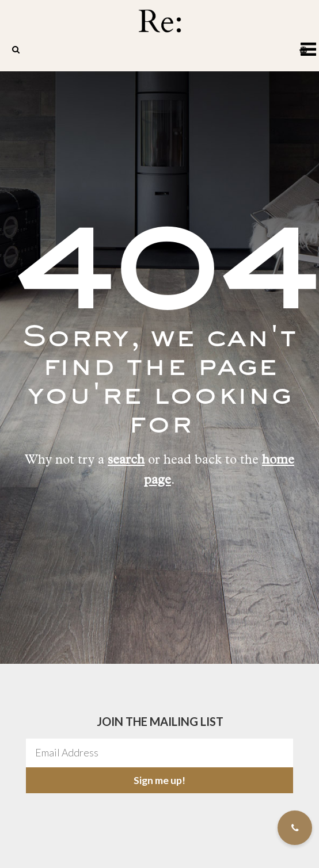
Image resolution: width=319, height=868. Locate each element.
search (126, 461)
